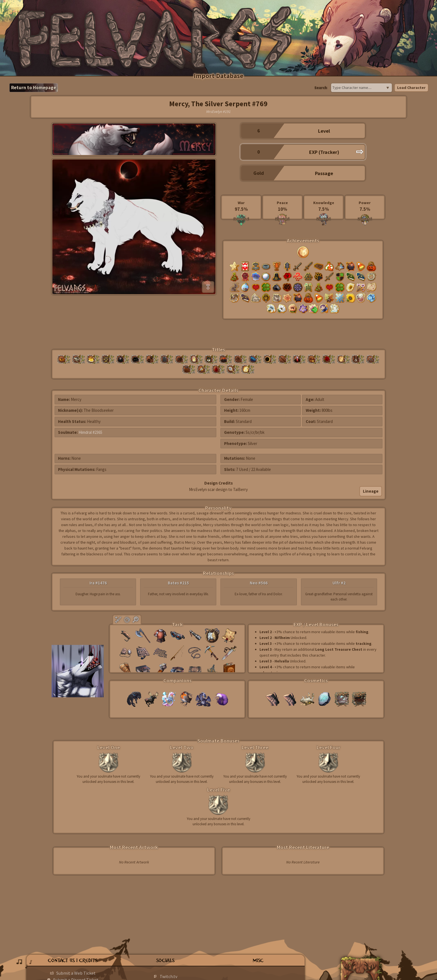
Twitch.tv (168, 976)
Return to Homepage (34, 88)
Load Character (411, 88)
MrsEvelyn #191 (219, 112)
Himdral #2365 (90, 432)
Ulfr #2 (339, 583)
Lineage (371, 491)
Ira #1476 (98, 583)
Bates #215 (178, 583)
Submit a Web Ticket (76, 973)
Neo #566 (259, 583)
